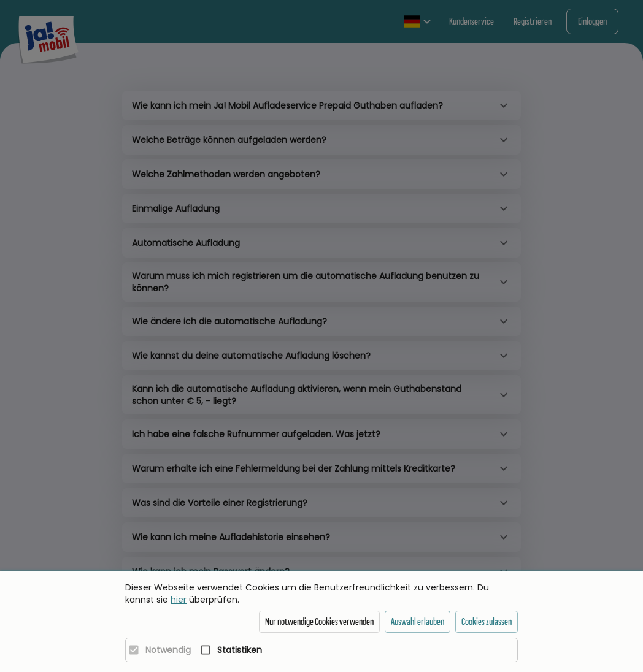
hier (179, 600)
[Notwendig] (156, 650)
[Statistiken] (228, 650)
